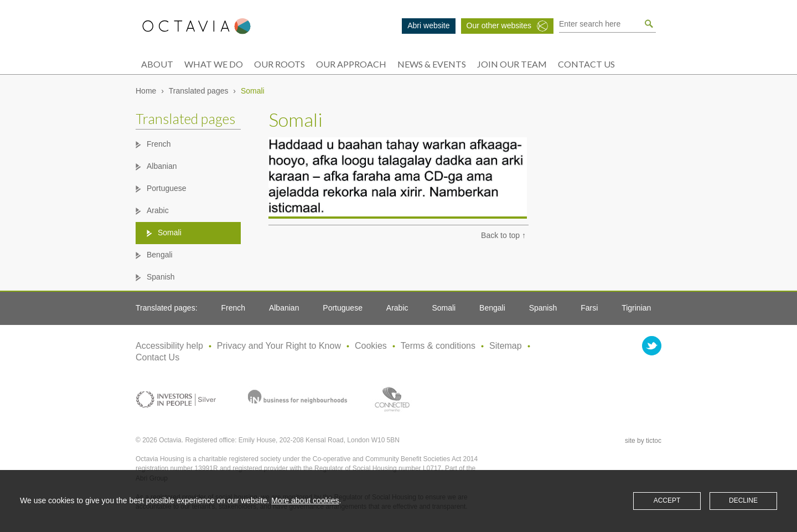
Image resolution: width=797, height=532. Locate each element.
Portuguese (167, 188)
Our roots (280, 64)
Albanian (162, 166)
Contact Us (586, 64)
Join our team (512, 64)
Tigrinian (636, 308)
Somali (170, 233)
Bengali (160, 255)
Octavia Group (196, 26)
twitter (652, 346)
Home (146, 91)
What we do (214, 64)
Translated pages (199, 91)
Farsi (589, 308)
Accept (667, 500)
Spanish (161, 277)
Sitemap (506, 346)
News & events (432, 64)
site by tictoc (643, 441)
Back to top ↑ (503, 235)
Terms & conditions (438, 346)
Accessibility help (169, 346)
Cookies (371, 346)
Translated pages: (167, 308)
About (157, 64)
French (159, 144)
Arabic (158, 210)
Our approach (351, 64)
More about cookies (305, 500)
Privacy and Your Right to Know (279, 346)
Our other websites (499, 25)
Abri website (428, 25)
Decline (743, 500)
